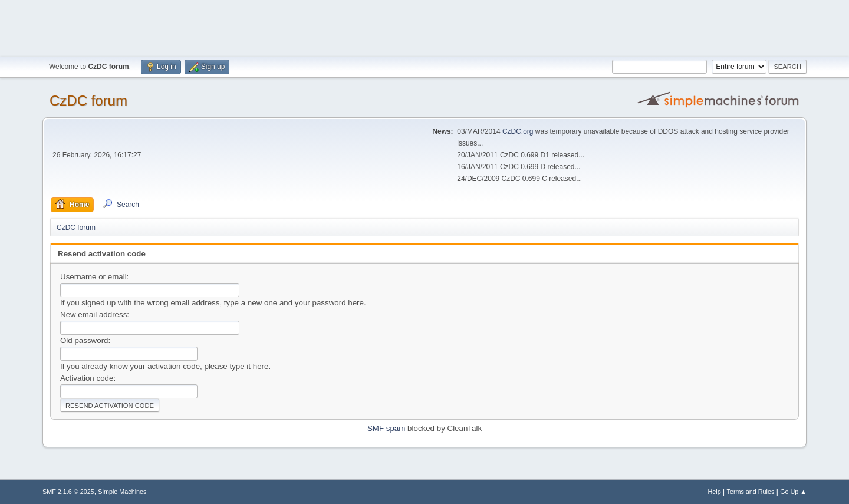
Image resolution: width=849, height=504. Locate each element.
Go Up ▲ (793, 492)
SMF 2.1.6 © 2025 (68, 492)
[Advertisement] (424, 27)
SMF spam (386, 428)
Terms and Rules (751, 492)
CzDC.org (518, 131)
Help (715, 492)
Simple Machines (122, 492)
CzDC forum (88, 101)
